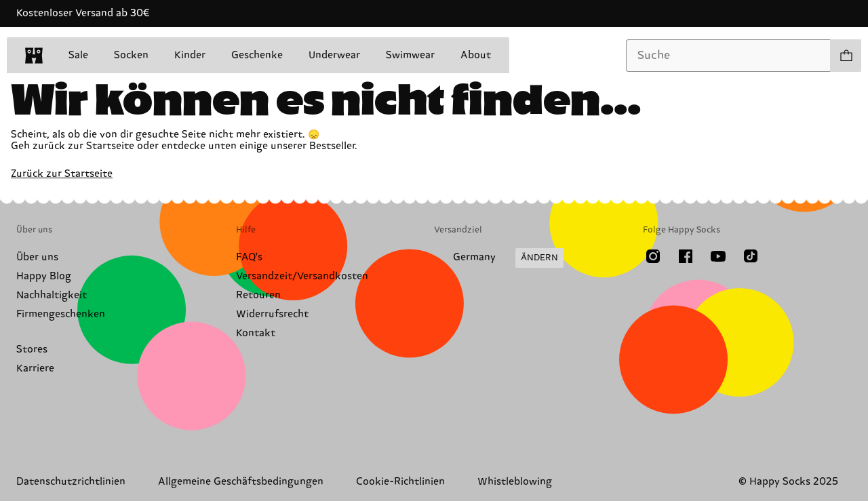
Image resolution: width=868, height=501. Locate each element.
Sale (78, 55)
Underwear (334, 55)
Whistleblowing (515, 482)
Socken (131, 55)
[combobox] (728, 56)
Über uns (37, 257)
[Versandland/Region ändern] (499, 258)
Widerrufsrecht (272, 314)
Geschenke (257, 55)
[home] (34, 56)
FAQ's (249, 257)
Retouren (258, 295)
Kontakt (256, 333)
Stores (32, 349)
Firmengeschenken (61, 314)
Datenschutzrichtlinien (71, 482)
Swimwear (410, 55)
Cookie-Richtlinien (400, 482)
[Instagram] (653, 256)
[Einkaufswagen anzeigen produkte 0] (846, 56)
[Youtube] (718, 256)
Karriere (35, 368)
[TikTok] (751, 256)
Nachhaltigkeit (52, 295)
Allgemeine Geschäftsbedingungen (241, 482)
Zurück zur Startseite (62, 174)
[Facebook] (686, 256)
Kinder (190, 55)
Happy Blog (44, 276)
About (476, 55)
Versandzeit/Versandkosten (302, 276)
